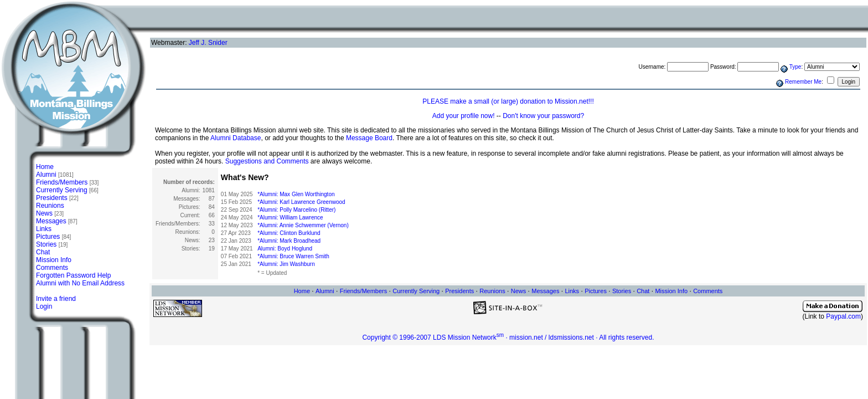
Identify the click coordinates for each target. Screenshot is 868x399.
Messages (57, 221)
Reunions (50, 206)
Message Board (369, 138)
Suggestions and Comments (267, 161)
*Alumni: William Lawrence (290, 218)
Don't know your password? (543, 116)
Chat (43, 252)
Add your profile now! (464, 116)
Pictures (53, 237)
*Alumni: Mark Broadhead (289, 241)
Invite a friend (56, 299)
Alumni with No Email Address (80, 283)
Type (795, 67)
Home (45, 167)
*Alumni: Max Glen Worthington (296, 194)
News (50, 213)
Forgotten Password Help (73, 275)
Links (44, 229)
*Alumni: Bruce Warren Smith (293, 256)
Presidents (57, 198)
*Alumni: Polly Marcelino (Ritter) (296, 210)
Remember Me (803, 82)
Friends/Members (67, 182)
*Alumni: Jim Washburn (286, 264)
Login (44, 306)
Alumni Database (236, 138)
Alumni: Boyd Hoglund (285, 249)
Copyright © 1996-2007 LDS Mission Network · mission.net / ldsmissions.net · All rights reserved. (508, 337)
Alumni (55, 175)
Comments (52, 268)
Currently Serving (67, 190)
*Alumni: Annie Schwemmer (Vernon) (303, 225)
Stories (52, 244)
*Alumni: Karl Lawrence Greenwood (301, 202)
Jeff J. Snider (208, 43)
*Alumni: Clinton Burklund (289, 233)
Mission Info (54, 260)
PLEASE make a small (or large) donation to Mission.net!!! (508, 101)
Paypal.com (843, 316)
